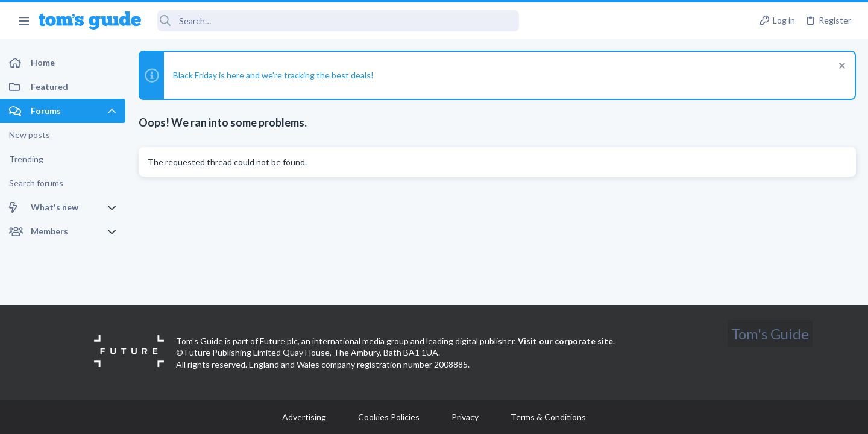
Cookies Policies (389, 417)
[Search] (338, 21)
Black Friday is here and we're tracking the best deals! (273, 75)
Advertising (304, 417)
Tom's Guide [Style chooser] (770, 334)
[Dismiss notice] (841, 67)
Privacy (465, 417)
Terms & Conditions (548, 417)
